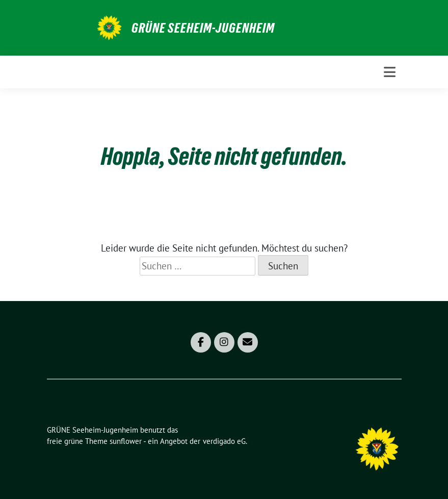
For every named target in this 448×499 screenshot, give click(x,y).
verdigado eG (224, 441)
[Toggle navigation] (390, 72)
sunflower (126, 441)
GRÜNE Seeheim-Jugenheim (203, 28)
